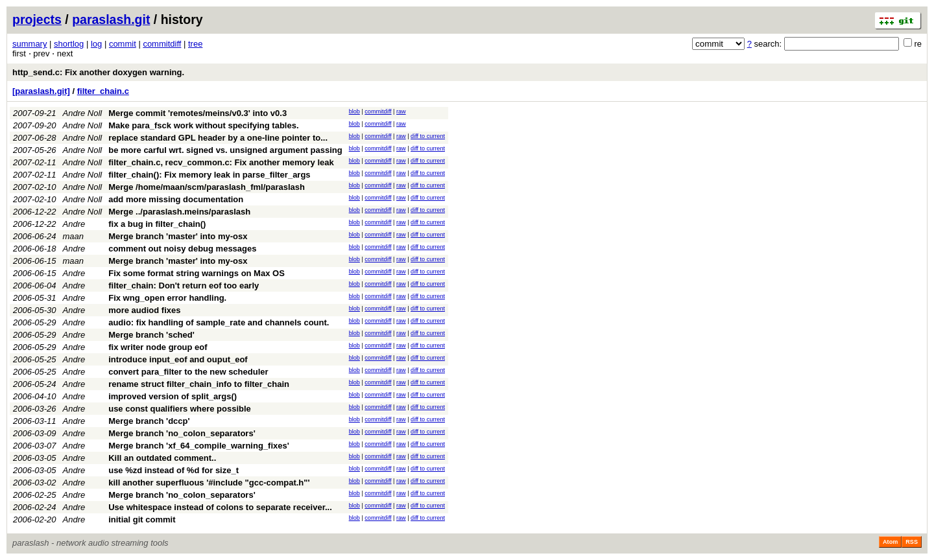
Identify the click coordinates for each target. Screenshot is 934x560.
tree (195, 44)
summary (30, 44)
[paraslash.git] (41, 91)
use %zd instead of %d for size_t (174, 470)
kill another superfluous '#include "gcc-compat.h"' (209, 483)
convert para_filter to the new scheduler (188, 372)
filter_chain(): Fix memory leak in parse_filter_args (209, 175)
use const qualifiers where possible (180, 409)
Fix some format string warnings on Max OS (197, 273)
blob (354, 111)
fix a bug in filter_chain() (157, 224)
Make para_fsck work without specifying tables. (203, 125)
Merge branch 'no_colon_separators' (182, 433)
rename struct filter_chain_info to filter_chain (199, 384)
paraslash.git (111, 19)
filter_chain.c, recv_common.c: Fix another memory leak (221, 162)
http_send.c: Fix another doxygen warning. (98, 72)
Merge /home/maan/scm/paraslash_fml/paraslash (207, 187)
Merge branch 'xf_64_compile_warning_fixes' (199, 446)
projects (37, 19)
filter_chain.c (103, 91)
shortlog (69, 44)
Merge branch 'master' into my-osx (178, 236)
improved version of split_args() (173, 396)
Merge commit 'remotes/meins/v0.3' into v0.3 (198, 113)
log (96, 44)
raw (401, 111)
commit (123, 44)
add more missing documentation (176, 199)
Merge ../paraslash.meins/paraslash (179, 212)
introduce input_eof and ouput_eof (178, 359)
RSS (912, 542)
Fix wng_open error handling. (167, 298)
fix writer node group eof (158, 347)
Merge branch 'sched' (151, 335)
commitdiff (162, 44)
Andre (74, 224)
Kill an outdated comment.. (162, 458)
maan (74, 236)
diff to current (428, 136)
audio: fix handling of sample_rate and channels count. (219, 322)
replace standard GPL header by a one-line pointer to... (218, 138)
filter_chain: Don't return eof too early (184, 286)
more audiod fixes (144, 310)
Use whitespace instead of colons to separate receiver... (220, 507)
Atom (890, 542)
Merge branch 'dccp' (149, 421)
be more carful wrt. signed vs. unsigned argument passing (225, 150)
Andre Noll (83, 113)
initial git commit (142, 519)
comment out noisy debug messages (182, 249)
